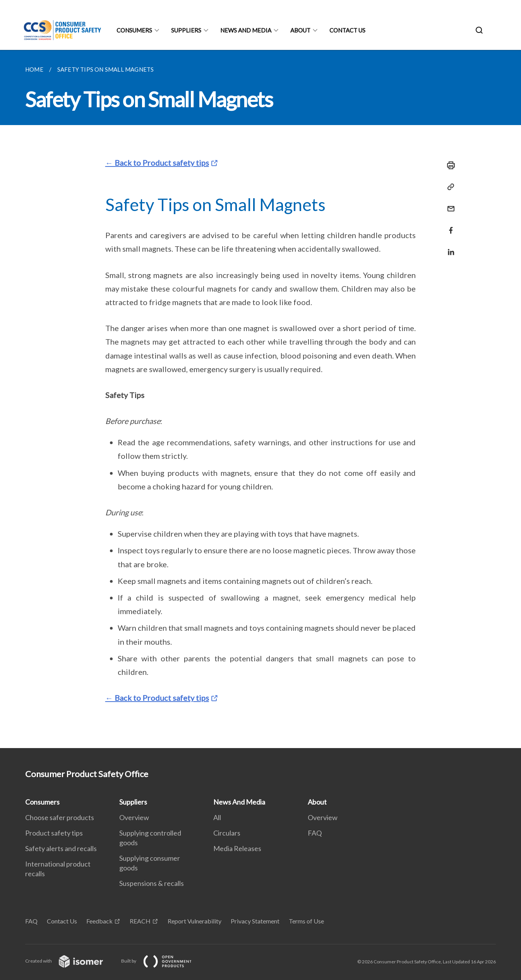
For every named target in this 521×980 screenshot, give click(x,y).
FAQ (315, 833)
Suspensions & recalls (152, 883)
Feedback (99, 921)
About (300, 30)
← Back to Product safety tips (157, 163)
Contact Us (347, 30)
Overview (134, 817)
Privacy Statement (255, 921)
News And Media (246, 30)
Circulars (227, 833)
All (217, 817)
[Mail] (449, 204)
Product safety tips (54, 833)
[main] (260, 399)
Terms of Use (306, 921)
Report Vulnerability (195, 921)
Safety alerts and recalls (61, 848)
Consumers (134, 30)
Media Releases (237, 848)
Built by (163, 961)
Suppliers (186, 30)
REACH (140, 921)
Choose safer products (60, 817)
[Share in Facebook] (449, 226)
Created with (70, 961)
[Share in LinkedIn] (449, 247)
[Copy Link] (449, 187)
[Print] (449, 165)
